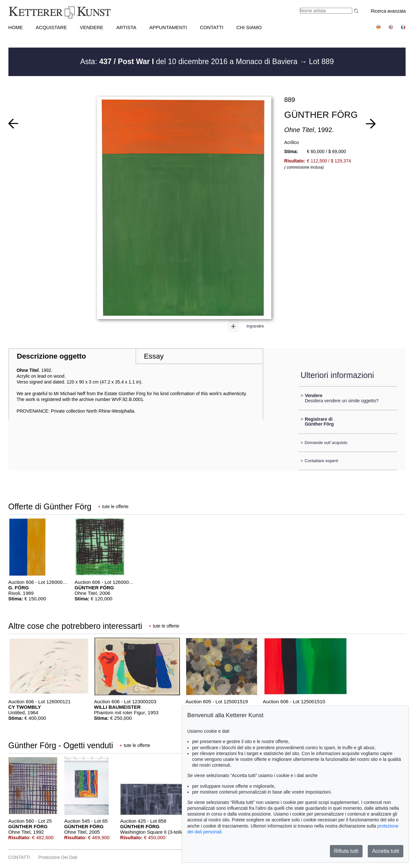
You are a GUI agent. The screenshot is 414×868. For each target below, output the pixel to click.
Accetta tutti (386, 851)
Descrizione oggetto (51, 356)
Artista (126, 27)
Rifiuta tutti (346, 851)
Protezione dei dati (58, 857)
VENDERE (92, 27)
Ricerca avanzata (388, 11)
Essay (154, 356)
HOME (16, 27)
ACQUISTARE (51, 27)
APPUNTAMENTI (168, 27)
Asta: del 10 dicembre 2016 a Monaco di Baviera (190, 61)
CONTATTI (212, 27)
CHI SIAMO (249, 27)
